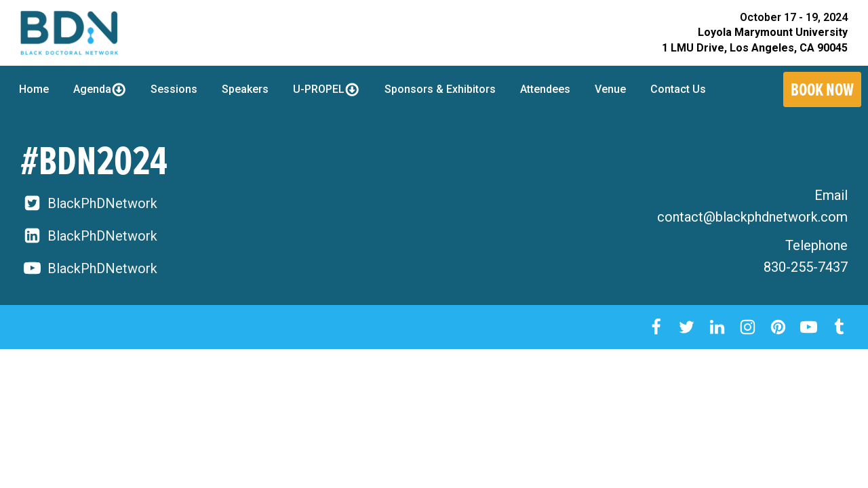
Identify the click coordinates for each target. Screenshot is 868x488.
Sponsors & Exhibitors (440, 89)
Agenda (100, 89)
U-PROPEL (326, 89)
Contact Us (678, 89)
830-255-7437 (806, 267)
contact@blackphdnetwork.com (752, 217)
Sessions (174, 89)
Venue (610, 89)
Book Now (822, 89)
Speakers (245, 89)
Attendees (545, 89)
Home (34, 89)
